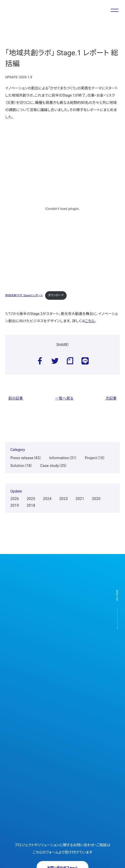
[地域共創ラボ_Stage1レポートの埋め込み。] (63, 209)
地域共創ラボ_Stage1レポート (24, 295)
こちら (90, 321)
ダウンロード (56, 295)
